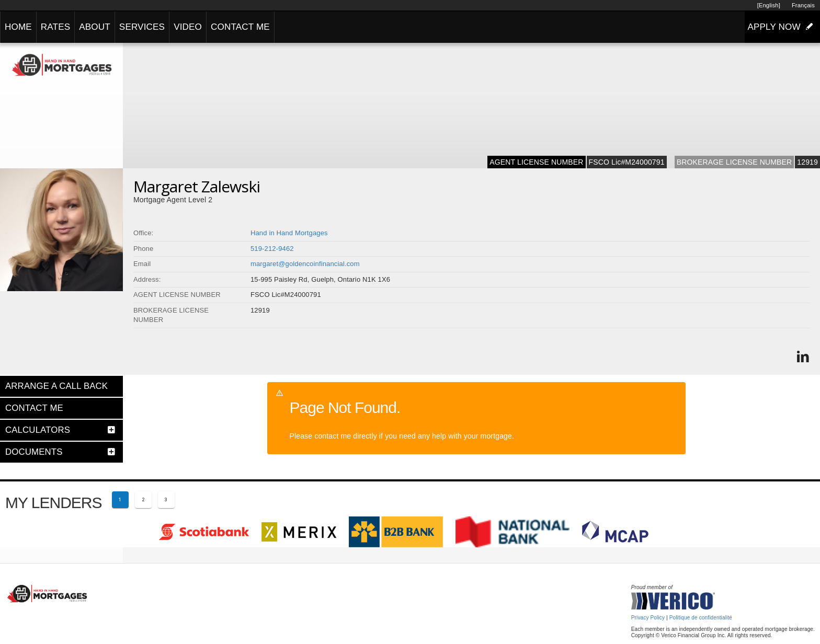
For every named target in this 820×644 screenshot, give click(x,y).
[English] (769, 5)
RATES (55, 27)
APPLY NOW (782, 27)
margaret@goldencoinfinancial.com (305, 264)
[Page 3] (166, 500)
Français (803, 5)
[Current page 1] (120, 500)
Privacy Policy (648, 618)
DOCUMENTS (34, 452)
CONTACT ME (240, 27)
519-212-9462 (272, 249)
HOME (18, 27)
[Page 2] (143, 500)
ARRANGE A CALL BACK (56, 386)
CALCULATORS (38, 430)
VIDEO (188, 27)
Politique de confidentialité (701, 618)
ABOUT (95, 27)
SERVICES (142, 27)
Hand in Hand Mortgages (289, 233)
